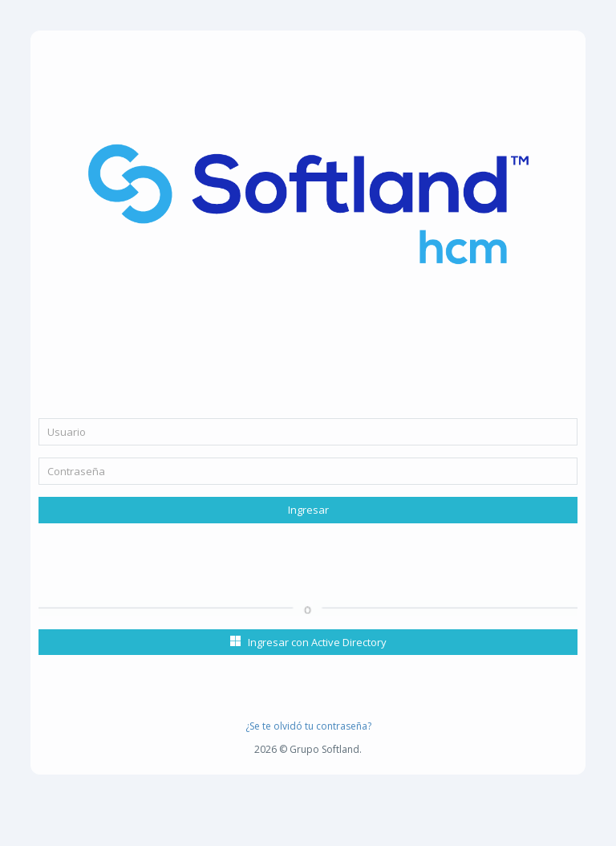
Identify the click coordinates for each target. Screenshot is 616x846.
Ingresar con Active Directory (308, 642)
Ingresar (308, 510)
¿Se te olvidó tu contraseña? (308, 726)
